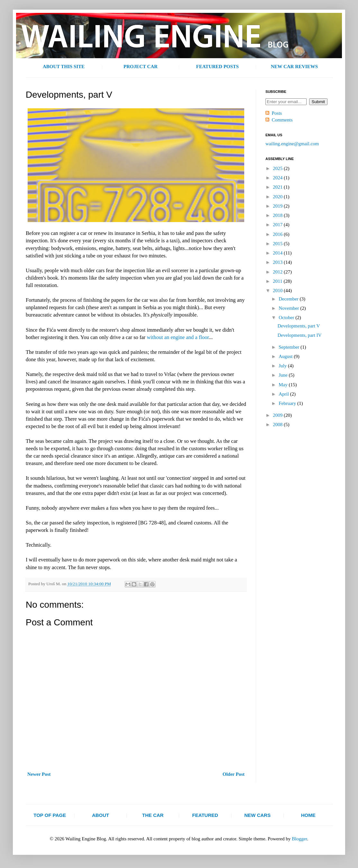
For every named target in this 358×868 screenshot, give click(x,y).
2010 (278, 291)
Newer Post (39, 774)
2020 (278, 197)
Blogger (300, 839)
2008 (278, 425)
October (287, 318)
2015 (278, 244)
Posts (277, 113)
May (284, 385)
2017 (278, 225)
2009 (278, 415)
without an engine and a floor (178, 337)
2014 (278, 253)
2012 (278, 272)
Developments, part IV (300, 335)
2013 (278, 262)
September (290, 347)
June (284, 375)
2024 (278, 178)
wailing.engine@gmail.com (292, 144)
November (289, 308)
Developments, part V (299, 326)
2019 (278, 206)
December (289, 299)
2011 (278, 281)
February (288, 403)
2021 (278, 187)
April (284, 394)
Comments (282, 120)
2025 (278, 168)
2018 (278, 215)
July (283, 366)
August (286, 356)
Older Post (234, 774)
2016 (278, 234)
